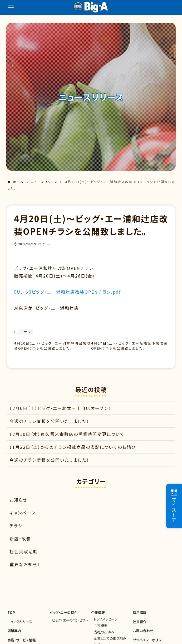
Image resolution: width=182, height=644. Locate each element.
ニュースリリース (20, 625)
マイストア (174, 506)
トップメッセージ (106, 623)
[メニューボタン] (11, 7)
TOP (11, 616)
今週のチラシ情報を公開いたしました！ (49, 425)
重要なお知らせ (26, 568)
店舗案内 (14, 635)
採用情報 (140, 616)
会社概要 (101, 629)
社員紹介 (140, 625)
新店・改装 (20, 542)
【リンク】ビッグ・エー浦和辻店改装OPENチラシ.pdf (67, 292)
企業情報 (98, 616)
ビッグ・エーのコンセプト (70, 624)
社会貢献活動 (24, 555)
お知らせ (18, 504)
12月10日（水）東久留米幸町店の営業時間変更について (67, 438)
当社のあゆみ (104, 636)
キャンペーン (23, 517)
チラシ (46, 244)
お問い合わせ (143, 635)
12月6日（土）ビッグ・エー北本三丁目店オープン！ (60, 412)
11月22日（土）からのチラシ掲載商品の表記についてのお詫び (73, 451)
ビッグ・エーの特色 (63, 616)
